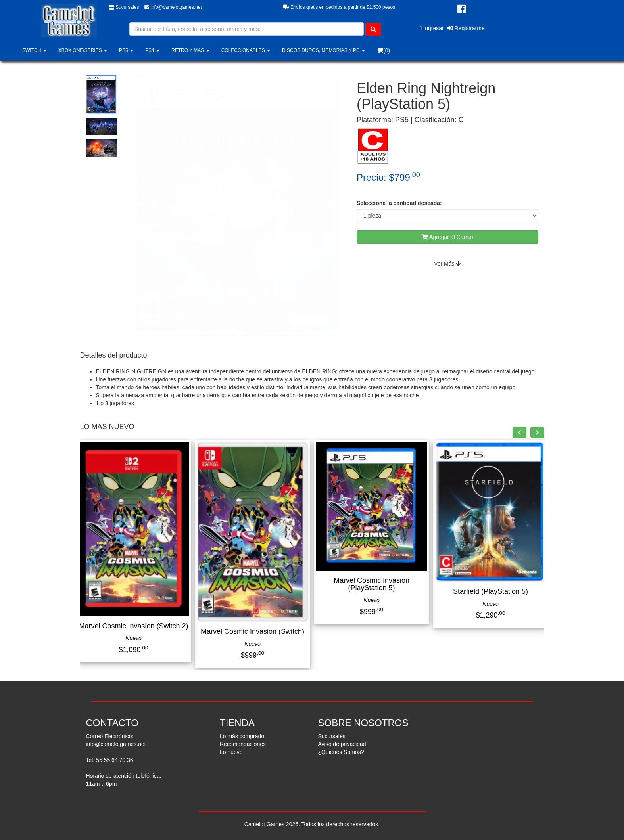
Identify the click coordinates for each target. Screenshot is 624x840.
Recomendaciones (243, 744)
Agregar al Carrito (447, 237)
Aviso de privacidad (342, 744)
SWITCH (34, 50)
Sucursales (124, 7)
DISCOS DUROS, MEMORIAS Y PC (324, 50)
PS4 (152, 50)
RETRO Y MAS (190, 50)
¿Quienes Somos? (341, 752)
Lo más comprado (242, 736)
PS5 (126, 50)
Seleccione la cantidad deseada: (399, 203)
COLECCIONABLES (246, 50)
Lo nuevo (231, 752)
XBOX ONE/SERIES (83, 50)
